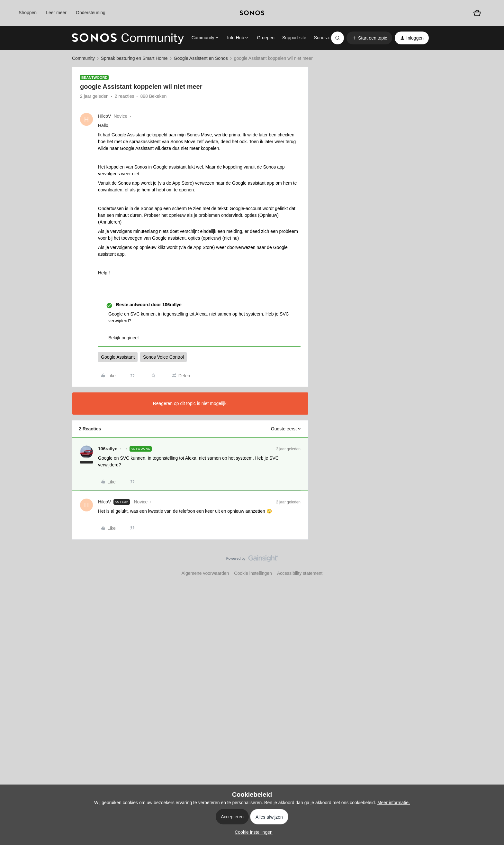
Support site (294, 38)
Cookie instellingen (253, 573)
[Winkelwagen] (477, 13)
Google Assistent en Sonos (201, 58)
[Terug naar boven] (491, 564)
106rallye (108, 449)
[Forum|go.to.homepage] (128, 38)
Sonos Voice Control (163, 357)
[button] (369, 38)
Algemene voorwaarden (205, 573)
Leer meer (56, 13)
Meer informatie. (394, 803)
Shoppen (28, 13)
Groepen (265, 38)
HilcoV (104, 116)
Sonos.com (325, 38)
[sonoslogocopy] (252, 13)
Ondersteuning (91, 13)
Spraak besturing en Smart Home (134, 58)
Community (83, 58)
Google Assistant (118, 357)
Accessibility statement (300, 573)
